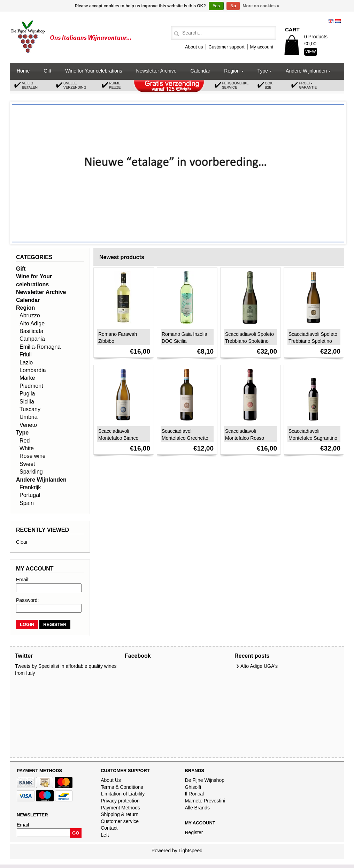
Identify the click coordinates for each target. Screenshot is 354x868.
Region (232, 71)
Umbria (29, 417)
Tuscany (30, 409)
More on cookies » (261, 6)
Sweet (27, 464)
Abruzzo (30, 315)
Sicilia (27, 402)
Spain (27, 503)
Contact (109, 828)
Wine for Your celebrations (94, 71)
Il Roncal (194, 794)
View (311, 52)
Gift (47, 71)
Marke (27, 378)
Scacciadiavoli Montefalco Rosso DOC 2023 (245, 438)
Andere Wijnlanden (306, 71)
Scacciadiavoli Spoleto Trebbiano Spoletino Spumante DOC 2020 (249, 341)
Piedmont (31, 386)
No (233, 6)
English (331, 21)
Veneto (28, 425)
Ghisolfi (193, 787)
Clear (22, 542)
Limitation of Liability (123, 794)
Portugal (30, 495)
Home (23, 71)
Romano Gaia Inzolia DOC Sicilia (184, 338)
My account (262, 47)
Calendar (201, 71)
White (27, 448)
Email (23, 825)
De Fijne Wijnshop (205, 780)
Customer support (226, 47)
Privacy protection (120, 801)
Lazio (26, 363)
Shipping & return (120, 814)
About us (194, 47)
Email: (23, 580)
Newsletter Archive (156, 71)
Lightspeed (191, 851)
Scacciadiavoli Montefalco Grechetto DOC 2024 (185, 438)
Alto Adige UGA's (259, 666)
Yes (216, 6)
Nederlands (338, 21)
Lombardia (33, 370)
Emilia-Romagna (40, 347)
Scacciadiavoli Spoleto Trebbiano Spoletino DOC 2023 (313, 341)
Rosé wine (33, 456)
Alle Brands (197, 808)
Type (263, 71)
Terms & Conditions (122, 787)
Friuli (26, 354)
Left (105, 835)
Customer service (120, 821)
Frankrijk (30, 487)
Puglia (27, 394)
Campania (32, 339)
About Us (111, 780)
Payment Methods (120, 808)
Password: (27, 600)
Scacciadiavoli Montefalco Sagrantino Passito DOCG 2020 (313, 438)
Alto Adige (32, 323)
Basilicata (31, 331)
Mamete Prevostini (205, 801)
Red (25, 441)
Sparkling (31, 472)
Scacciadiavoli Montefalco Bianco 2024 (118, 438)
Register (194, 832)
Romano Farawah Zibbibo (118, 338)
